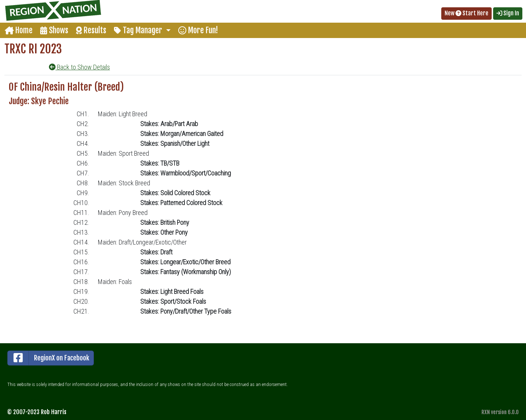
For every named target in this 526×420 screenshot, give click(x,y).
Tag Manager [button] (139, 30)
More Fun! (198, 30)
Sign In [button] (508, 13)
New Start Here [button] (466, 13)
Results (91, 30)
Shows (54, 30)
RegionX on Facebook (48, 358)
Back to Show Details (79, 67)
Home (19, 30)
